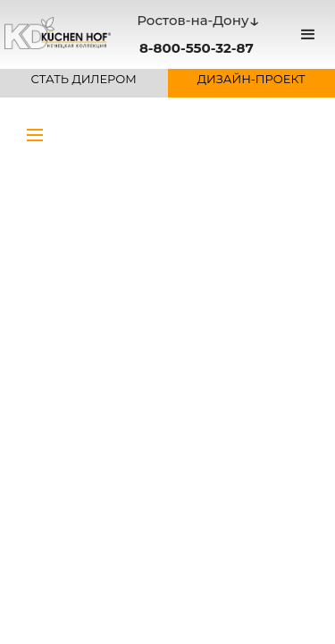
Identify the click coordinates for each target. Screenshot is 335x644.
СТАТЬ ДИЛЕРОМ (84, 79)
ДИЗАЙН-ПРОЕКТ (251, 79)
